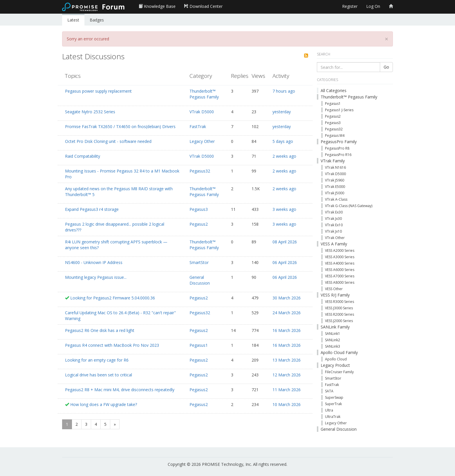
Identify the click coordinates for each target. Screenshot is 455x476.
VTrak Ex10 (334, 225)
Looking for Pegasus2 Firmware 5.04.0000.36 (113, 298)
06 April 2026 (285, 262)
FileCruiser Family (339, 372)
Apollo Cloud (336, 359)
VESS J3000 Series (339, 308)
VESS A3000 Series (340, 257)
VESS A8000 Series (340, 282)
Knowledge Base (157, 6)
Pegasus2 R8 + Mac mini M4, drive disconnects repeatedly (120, 390)
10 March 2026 (287, 404)
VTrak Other (335, 238)
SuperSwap (334, 397)
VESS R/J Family (335, 295)
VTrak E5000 (335, 187)
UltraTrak (333, 417)
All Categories (334, 90)
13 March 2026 (287, 360)
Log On (373, 6)
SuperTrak (333, 404)
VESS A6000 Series (340, 270)
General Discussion (200, 280)
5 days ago (283, 141)
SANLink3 (333, 346)
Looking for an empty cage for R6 (97, 360)
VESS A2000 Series (340, 250)
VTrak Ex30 (334, 212)
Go (386, 67)
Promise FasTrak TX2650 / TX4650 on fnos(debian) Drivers (120, 126)
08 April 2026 (285, 242)
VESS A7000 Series (340, 276)
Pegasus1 (199, 345)
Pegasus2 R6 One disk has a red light (100, 330)
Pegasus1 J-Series (339, 110)
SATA (329, 391)
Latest (73, 20)
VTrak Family (333, 161)
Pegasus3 (199, 209)
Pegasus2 (199, 224)
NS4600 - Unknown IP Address (94, 262)
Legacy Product (335, 365)
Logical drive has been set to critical (99, 375)
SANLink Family (335, 327)
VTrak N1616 (335, 167)
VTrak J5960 (335, 180)
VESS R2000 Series (340, 314)
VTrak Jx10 (333, 231)
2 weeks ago (284, 156)
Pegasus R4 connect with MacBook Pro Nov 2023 (112, 345)
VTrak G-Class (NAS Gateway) (349, 206)
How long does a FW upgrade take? (104, 404)
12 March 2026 (287, 375)
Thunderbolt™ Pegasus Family (204, 94)
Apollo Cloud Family (339, 352)
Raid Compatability (83, 156)
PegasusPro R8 (337, 148)
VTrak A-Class (336, 199)
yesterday (282, 112)
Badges (97, 20)
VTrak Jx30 (333, 219)
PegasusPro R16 (338, 155)
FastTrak (198, 126)
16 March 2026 (287, 330)
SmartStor (199, 262)
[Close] (387, 39)
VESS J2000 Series (339, 321)
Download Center (203, 6)
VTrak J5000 (335, 193)
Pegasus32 (200, 171)
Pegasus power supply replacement (98, 91)
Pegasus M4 (335, 135)
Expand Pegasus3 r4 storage (92, 209)
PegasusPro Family (339, 142)
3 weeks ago (284, 209)
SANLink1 (333, 334)
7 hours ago (284, 91)
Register (350, 6)
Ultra (329, 410)
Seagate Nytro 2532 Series (90, 112)
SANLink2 (333, 340)
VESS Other (334, 289)
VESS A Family (334, 244)
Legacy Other (202, 141)
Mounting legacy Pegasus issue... (96, 277)
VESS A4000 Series (340, 263)
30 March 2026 (287, 298)
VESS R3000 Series (340, 302)
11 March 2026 (287, 390)
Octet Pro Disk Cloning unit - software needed (108, 141)
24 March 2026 (287, 313)
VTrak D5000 (202, 112)
